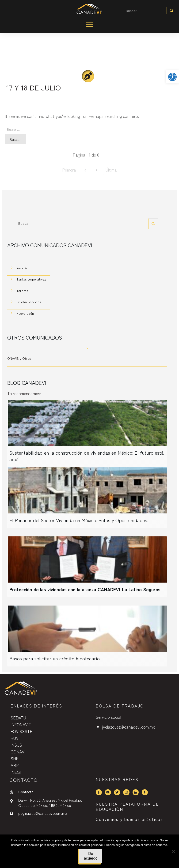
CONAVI (18, 752)
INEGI (16, 772)
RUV (15, 738)
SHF (14, 758)
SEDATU (18, 718)
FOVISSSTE (21, 731)
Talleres (22, 291)
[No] (173, 851)
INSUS (16, 745)
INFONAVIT (21, 724)
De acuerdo (91, 856)
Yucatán (22, 269)
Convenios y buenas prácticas (129, 819)
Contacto (26, 792)
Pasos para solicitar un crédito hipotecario (55, 659)
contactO (24, 780)
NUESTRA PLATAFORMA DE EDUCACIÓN (127, 806)
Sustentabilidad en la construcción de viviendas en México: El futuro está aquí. (87, 457)
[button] (172, 77)
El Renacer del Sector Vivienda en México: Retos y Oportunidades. (79, 521)
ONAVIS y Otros (19, 359)
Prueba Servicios (29, 303)
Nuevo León (25, 314)
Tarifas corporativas (31, 280)
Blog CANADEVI (27, 383)
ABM (15, 765)
